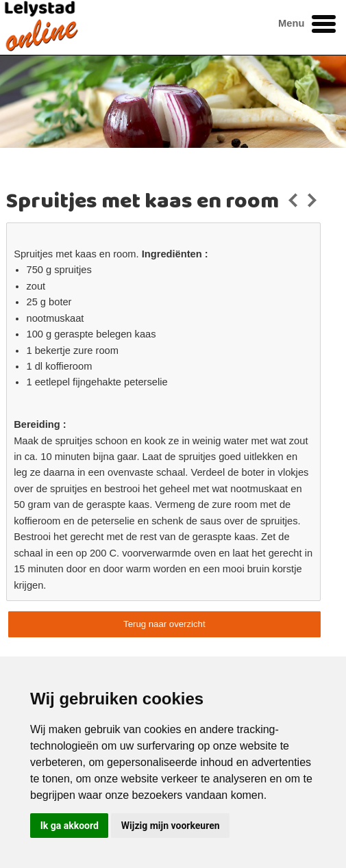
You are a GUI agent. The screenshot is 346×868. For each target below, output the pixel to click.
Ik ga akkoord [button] (70, 826)
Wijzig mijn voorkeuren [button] (171, 826)
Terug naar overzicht (164, 624)
